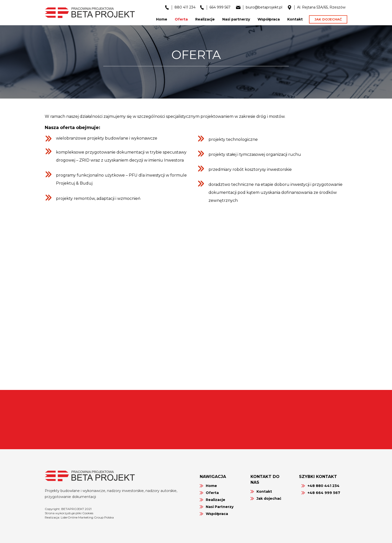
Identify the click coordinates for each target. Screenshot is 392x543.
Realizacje (215, 500)
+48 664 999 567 (324, 493)
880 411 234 (185, 7)
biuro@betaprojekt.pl (264, 7)
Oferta (212, 493)
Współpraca (217, 514)
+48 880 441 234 (323, 486)
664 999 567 (220, 7)
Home (211, 486)
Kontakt (264, 491)
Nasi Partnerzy (220, 507)
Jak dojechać (328, 19)
